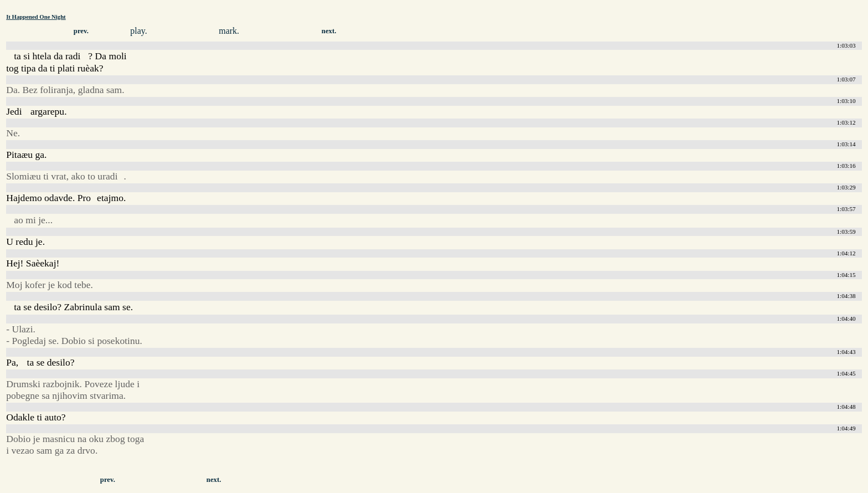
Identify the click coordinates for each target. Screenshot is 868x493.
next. (329, 31)
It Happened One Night (36, 17)
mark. (229, 31)
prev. (81, 31)
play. (139, 31)
